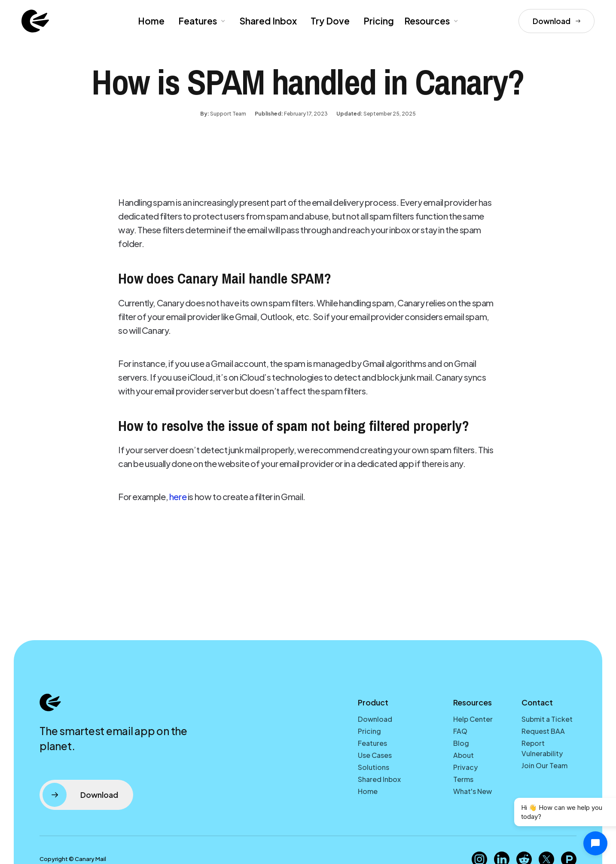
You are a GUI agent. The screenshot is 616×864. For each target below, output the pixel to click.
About (464, 755)
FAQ (460, 731)
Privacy (465, 767)
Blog (461, 743)
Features (372, 743)
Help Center (473, 719)
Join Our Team (544, 765)
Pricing (379, 21)
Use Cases (375, 755)
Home (151, 21)
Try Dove (330, 21)
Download (375, 719)
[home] (35, 21)
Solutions (374, 767)
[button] (201, 21)
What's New (473, 791)
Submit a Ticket (547, 719)
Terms (463, 779)
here (178, 496)
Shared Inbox (268, 21)
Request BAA (543, 731)
